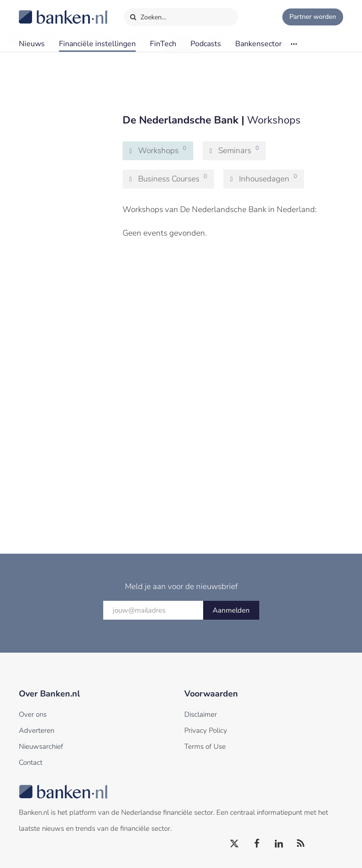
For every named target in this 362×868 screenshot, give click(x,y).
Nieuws (32, 44)
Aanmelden (231, 610)
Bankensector (259, 44)
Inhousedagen (268, 178)
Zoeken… (148, 15)
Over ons (33, 714)
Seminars (239, 150)
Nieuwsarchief (41, 746)
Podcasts (206, 44)
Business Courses (173, 178)
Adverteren (37, 730)
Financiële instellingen (97, 44)
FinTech (163, 44)
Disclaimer (201, 714)
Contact (31, 762)
